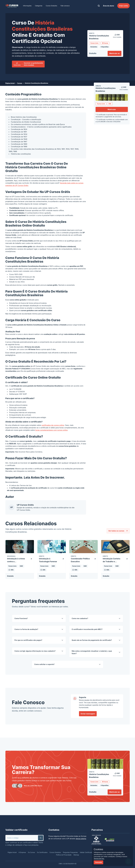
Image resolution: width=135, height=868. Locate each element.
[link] (12, 6)
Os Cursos (31, 852)
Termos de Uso (26, 485)
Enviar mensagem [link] (88, 714)
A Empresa (22, 852)
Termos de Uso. (99, 859)
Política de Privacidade (64, 855)
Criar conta (124, 6)
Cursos (20, 83)
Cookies (98, 849)
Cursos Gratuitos (51, 6)
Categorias (39, 6)
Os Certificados (42, 852)
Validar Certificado (86, 852)
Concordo (98, 862)
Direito (98, 86)
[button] (41, 838)
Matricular (112, 109)
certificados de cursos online (53, 425)
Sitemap (76, 855)
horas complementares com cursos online (51, 430)
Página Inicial (10, 83)
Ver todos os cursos (118, 531)
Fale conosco (65, 6)
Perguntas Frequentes (70, 852)
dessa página (81, 839)
